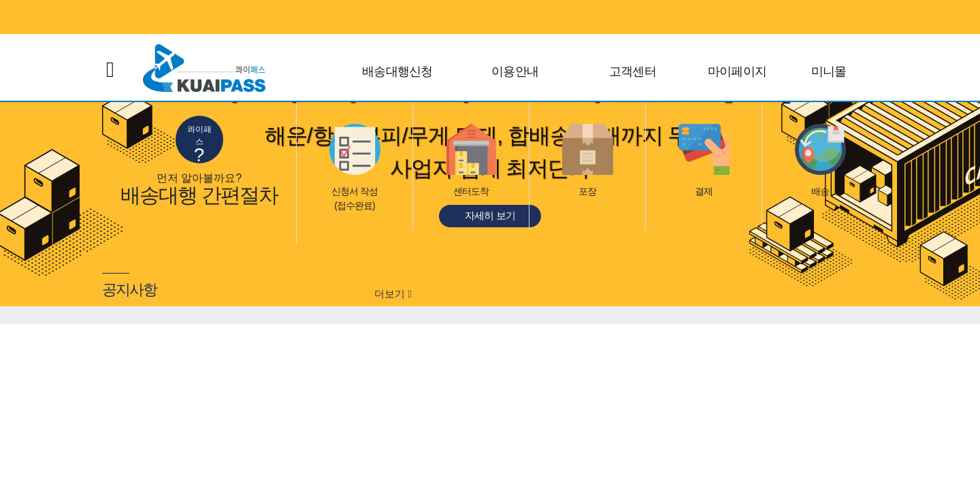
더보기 (393, 294)
